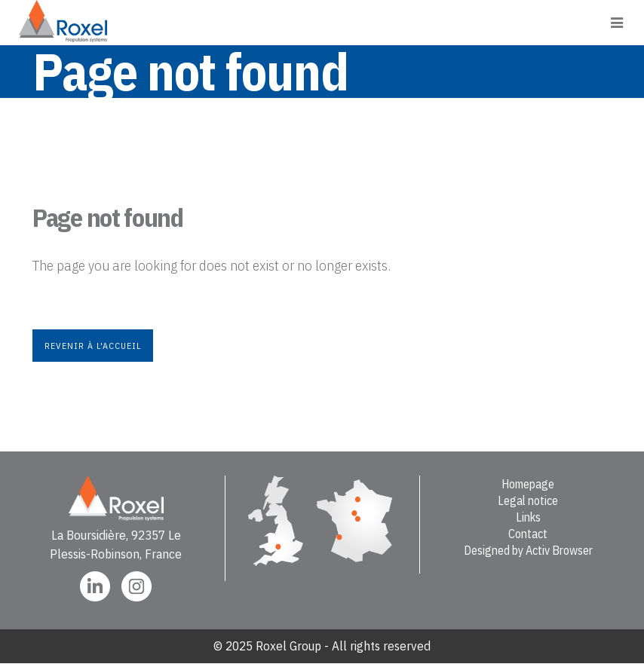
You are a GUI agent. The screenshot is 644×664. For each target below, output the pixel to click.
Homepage (528, 484)
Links (528, 517)
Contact (528, 534)
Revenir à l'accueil (93, 346)
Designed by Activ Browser (528, 550)
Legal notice (528, 500)
